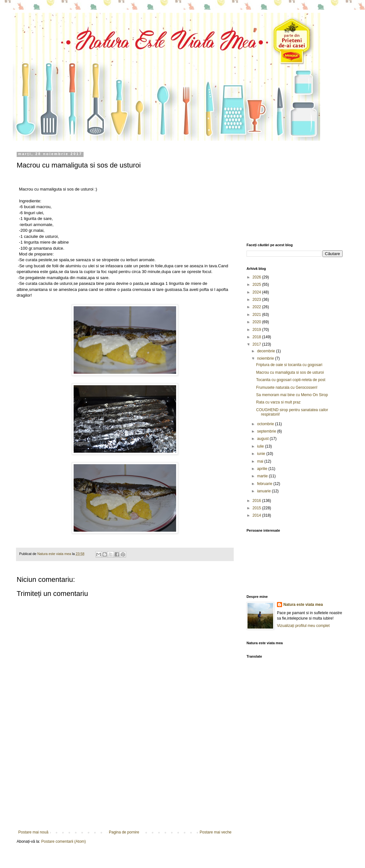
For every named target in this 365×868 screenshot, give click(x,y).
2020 (257, 322)
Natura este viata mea (303, 605)
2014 (257, 515)
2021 (257, 315)
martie (263, 476)
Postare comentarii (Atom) (64, 841)
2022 (257, 307)
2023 (257, 300)
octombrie (266, 424)
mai (261, 461)
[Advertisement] (125, 782)
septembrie (267, 431)
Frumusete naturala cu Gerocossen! (287, 387)
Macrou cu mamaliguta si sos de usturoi (290, 372)
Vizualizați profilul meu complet (303, 626)
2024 (257, 292)
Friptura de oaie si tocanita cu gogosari (289, 365)
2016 (257, 501)
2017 (257, 344)
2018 (257, 337)
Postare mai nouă (33, 832)
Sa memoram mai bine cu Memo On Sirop (292, 395)
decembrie (267, 351)
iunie (262, 454)
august (263, 439)
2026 (257, 277)
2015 (257, 508)
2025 (257, 285)
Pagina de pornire (124, 832)
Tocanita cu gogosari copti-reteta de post (291, 380)
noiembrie (266, 358)
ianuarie (264, 491)
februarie (265, 484)
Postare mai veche (216, 832)
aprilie (263, 469)
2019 (257, 330)
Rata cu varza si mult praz (278, 402)
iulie (261, 446)
